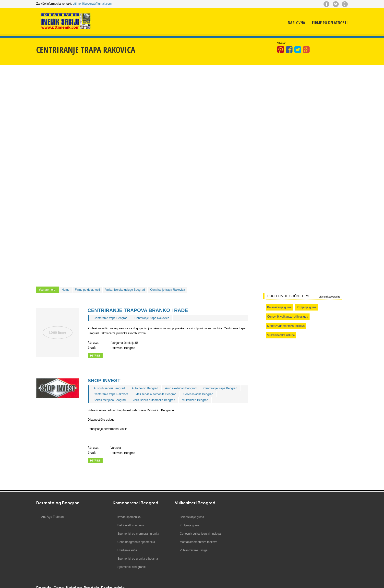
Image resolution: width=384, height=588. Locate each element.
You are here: (49, 289)
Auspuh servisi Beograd (110, 388)
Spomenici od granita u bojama (125, 558)
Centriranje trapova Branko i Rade (139, 310)
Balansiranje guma (279, 307)
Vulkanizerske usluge (280, 335)
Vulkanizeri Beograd (196, 400)
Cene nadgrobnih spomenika (123, 542)
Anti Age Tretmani (54, 517)
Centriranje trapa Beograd (112, 318)
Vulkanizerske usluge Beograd (127, 289)
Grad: (93, 347)
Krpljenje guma (306, 307)
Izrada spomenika (116, 517)
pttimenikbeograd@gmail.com (94, 4)
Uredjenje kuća (114, 550)
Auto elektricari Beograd (182, 388)
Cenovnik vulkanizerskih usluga (287, 316)
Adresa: (94, 342)
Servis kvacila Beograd (199, 394)
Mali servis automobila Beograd (157, 394)
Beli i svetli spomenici (118, 525)
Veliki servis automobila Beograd (155, 400)
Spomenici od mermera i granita (125, 533)
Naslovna (295, 23)
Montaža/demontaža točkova (285, 326)
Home (67, 289)
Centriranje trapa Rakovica (169, 289)
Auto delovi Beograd (146, 388)
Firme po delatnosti (328, 23)
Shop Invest (105, 380)
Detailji (96, 355)
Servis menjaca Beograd (111, 400)
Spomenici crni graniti (118, 567)
